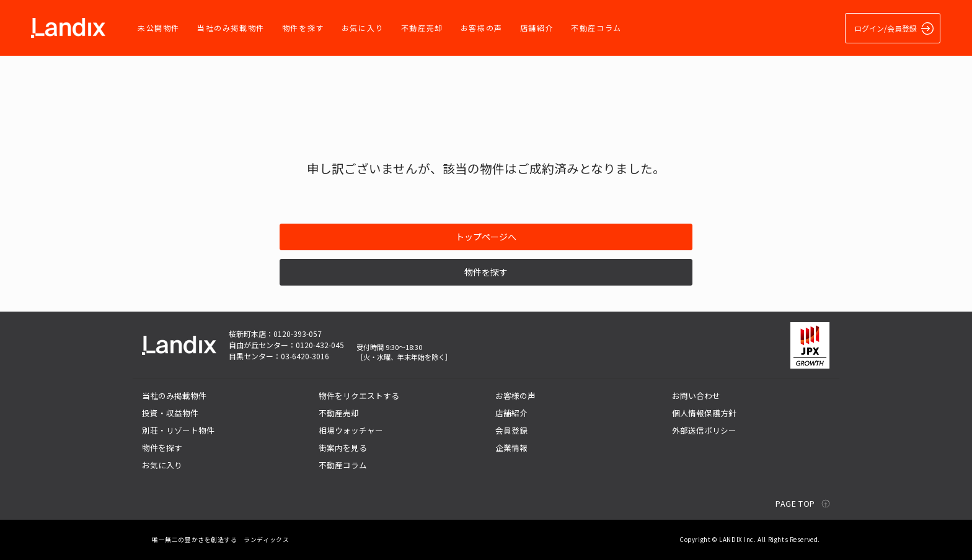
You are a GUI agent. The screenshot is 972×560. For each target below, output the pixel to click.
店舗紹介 (537, 28)
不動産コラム (596, 28)
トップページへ (486, 237)
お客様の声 (482, 28)
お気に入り (363, 28)
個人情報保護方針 (704, 413)
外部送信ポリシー (704, 430)
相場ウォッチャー (351, 430)
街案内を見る (343, 448)
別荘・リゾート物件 (178, 430)
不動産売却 (422, 28)
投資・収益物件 (170, 413)
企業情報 (511, 448)
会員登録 (511, 430)
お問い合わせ (696, 396)
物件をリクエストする (359, 396)
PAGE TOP (795, 503)
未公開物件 (159, 28)
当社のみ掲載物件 (231, 28)
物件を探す (303, 28)
